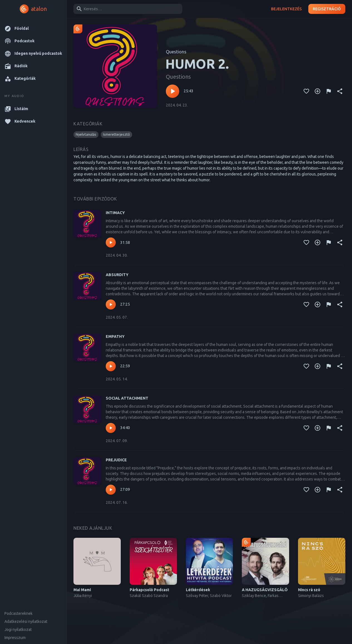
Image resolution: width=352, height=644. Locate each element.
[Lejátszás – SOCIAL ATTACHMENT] (111, 428)
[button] (33, 29)
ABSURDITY (117, 275)
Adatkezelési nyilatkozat (26, 621)
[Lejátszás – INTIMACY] (111, 242)
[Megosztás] (340, 91)
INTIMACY (115, 213)
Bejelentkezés (286, 9)
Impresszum (15, 638)
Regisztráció (327, 9)
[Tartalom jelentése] (329, 91)
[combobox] (127, 9)
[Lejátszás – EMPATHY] (111, 366)
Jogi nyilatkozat (18, 630)
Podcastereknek (19, 613)
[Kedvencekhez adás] (306, 91)
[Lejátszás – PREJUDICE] (111, 490)
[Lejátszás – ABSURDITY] (111, 304)
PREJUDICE (116, 460)
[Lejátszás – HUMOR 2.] (173, 91)
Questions (176, 52)
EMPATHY (115, 336)
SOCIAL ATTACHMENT (127, 398)
